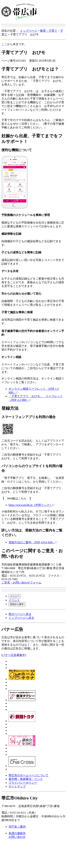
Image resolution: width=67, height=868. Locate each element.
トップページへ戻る (21, 618)
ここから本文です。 (14, 44)
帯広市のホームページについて (29, 775)
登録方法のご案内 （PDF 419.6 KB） (33, 542)
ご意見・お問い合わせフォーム (21, 583)
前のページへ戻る (20, 614)
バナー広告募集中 (14, 655)
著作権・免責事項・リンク (26, 779)
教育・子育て (49, 31)
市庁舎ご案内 (17, 827)
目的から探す (17, 604)
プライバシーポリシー (23, 783)
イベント (14, 600)
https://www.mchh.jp (32, 505)
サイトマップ (17, 786)
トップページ (29, 31)
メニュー (15, 596)
